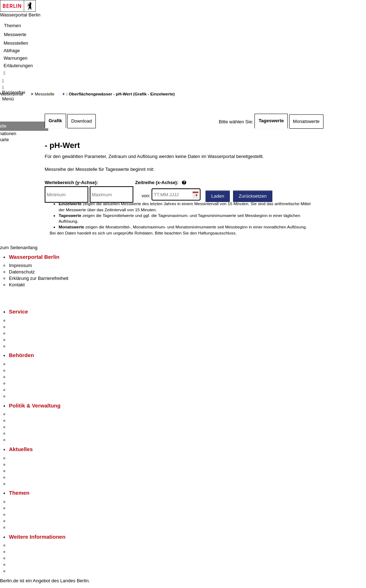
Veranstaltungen (26, 471)
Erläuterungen (18, 66)
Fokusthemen (23, 502)
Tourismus (19, 552)
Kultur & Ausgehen (28, 545)
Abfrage (12, 51)
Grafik (55, 121)
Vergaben (19, 440)
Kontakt (17, 285)
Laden (218, 196)
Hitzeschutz (21, 484)
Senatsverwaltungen (30, 370)
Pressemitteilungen (29, 458)
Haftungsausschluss (217, 233)
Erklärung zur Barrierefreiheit (39, 278)
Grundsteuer (22, 527)
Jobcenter (19, 390)
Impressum (20, 265)
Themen (13, 26)
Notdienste (20, 340)
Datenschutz (22, 272)
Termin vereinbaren (29, 327)
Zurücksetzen (253, 196)
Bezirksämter (23, 377)
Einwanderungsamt (29, 396)
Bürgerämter (22, 383)
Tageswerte (271, 121)
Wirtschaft (19, 558)
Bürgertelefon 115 (27, 333)
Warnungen (16, 58)
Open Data (20, 433)
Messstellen (16, 43)
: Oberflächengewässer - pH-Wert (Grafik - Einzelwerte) (120, 94)
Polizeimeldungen (27, 465)
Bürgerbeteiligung (27, 427)
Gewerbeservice (26, 346)
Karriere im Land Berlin (33, 421)
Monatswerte (306, 121)
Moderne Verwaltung (30, 515)
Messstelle (44, 94)
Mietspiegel (21, 521)
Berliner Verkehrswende (34, 508)
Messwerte (15, 34)
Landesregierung (26, 414)
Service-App (22, 320)
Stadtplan (19, 571)
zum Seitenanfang (19, 248)
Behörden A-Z (23, 364)
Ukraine (17, 477)
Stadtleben (20, 565)
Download (81, 121)
